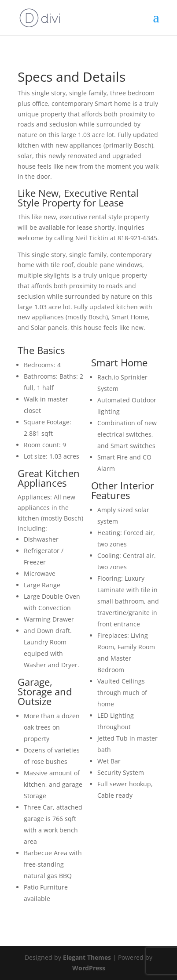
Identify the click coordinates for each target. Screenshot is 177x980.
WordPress (89, 968)
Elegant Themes (87, 957)
